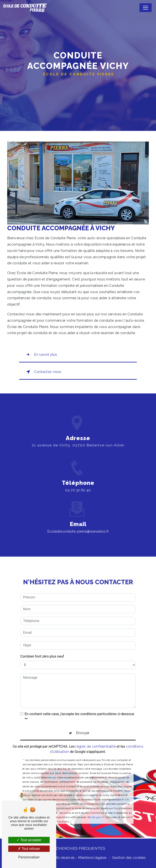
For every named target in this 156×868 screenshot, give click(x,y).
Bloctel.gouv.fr (96, 812)
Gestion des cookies (129, 858)
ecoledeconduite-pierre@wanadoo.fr (78, 526)
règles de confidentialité (96, 741)
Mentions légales (92, 858)
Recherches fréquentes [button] (78, 848)
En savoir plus (41, 355)
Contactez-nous (43, 372)
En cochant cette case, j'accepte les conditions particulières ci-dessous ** (79, 711)
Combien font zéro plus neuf (42, 651)
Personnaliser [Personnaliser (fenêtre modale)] (29, 857)
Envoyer (83, 727)
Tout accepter (29, 840)
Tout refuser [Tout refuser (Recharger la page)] (29, 849)
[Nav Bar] (146, 8)
